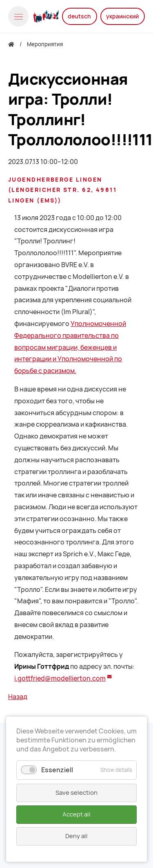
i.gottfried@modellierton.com (60, 678)
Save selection (76, 793)
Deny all (76, 836)
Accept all (76, 814)
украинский (122, 16)
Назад (18, 697)
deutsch (79, 16)
